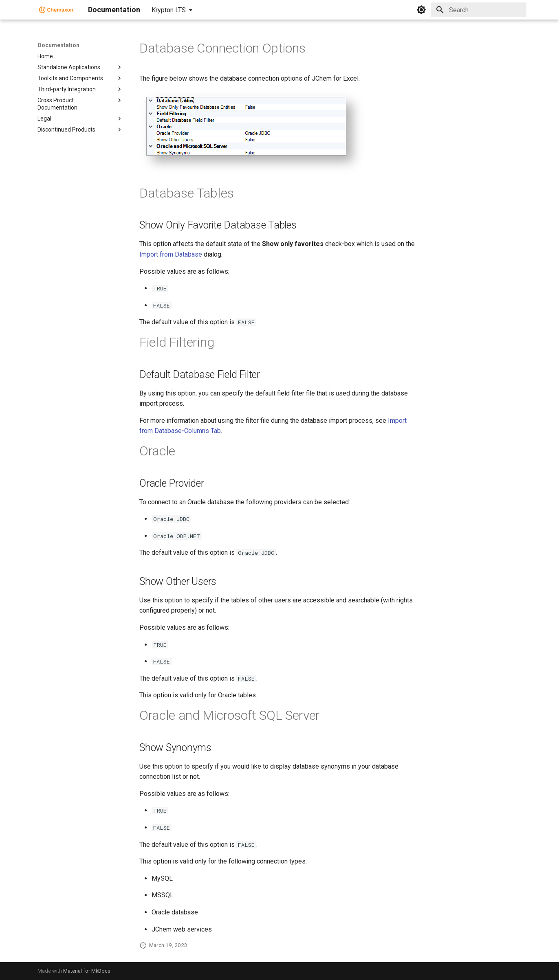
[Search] (479, 10)
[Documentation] (56, 10)
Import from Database (171, 254)
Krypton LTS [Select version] (169, 10)
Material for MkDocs (87, 971)
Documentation (58, 45)
